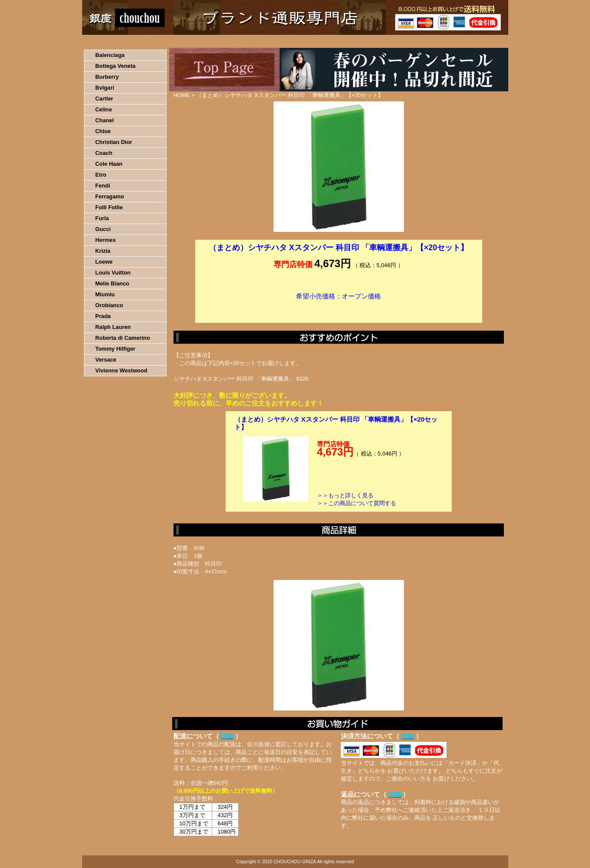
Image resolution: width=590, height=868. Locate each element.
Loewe (104, 262)
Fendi (103, 186)
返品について (347, 41)
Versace (106, 360)
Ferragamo (110, 196)
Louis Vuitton (113, 273)
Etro (101, 175)
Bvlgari (105, 88)
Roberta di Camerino (123, 338)
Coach (104, 153)
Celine (103, 109)
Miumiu (105, 294)
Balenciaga (110, 55)
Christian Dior (114, 142)
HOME (120, 41)
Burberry (107, 77)
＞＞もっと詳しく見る (345, 495)
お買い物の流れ (173, 41)
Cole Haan (109, 164)
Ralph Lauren (113, 327)
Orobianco (109, 305)
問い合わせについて (404, 41)
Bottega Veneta (115, 66)
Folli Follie (109, 207)
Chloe (103, 131)
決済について (233, 41)
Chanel (105, 120)
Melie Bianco (112, 283)
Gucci (103, 229)
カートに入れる (339, 309)
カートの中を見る (463, 41)
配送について (290, 41)
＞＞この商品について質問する (357, 503)
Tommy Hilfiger (115, 349)
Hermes (105, 240)
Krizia (103, 251)
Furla (102, 218)
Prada (103, 316)
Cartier (104, 99)
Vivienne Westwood (121, 370)
